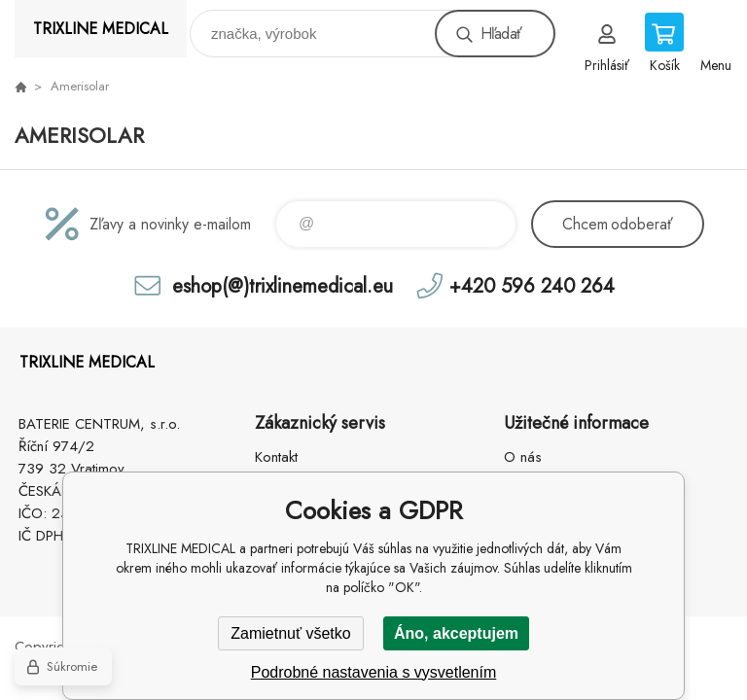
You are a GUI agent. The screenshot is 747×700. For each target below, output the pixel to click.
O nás (523, 457)
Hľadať (501, 34)
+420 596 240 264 (532, 285)
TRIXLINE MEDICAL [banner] (101, 29)
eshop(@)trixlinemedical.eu (283, 285)
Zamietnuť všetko (290, 633)
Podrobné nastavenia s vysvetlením (374, 672)
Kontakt (276, 457)
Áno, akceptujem (456, 633)
